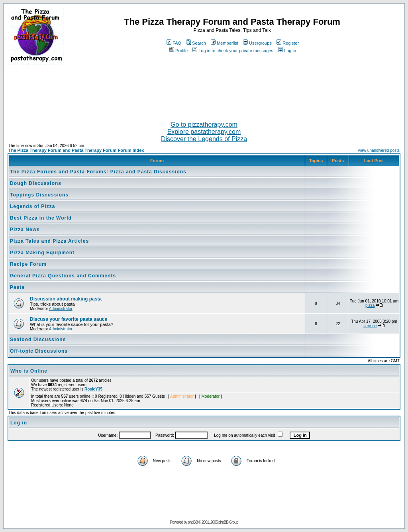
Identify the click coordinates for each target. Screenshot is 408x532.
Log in (287, 51)
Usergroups (257, 43)
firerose (370, 326)
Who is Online (29, 371)
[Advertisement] (204, 90)
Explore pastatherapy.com (204, 132)
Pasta (17, 287)
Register (288, 43)
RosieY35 (93, 389)
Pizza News (25, 230)
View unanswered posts (379, 150)
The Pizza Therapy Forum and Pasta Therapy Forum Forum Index (76, 150)
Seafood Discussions (38, 340)
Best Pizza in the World (41, 218)
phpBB (193, 522)
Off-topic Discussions (39, 351)
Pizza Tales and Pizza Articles (49, 241)
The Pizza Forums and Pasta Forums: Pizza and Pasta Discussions (98, 172)
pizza (370, 305)
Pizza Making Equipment (42, 253)
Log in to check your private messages (233, 51)
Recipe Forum (28, 264)
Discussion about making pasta (66, 299)
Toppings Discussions (39, 195)
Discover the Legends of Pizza (204, 139)
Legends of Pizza (32, 206)
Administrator (61, 309)
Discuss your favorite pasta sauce (69, 319)
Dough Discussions (36, 183)
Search (196, 43)
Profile (178, 51)
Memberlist (225, 43)
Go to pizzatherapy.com (204, 125)
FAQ (174, 43)
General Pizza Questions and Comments (63, 276)
